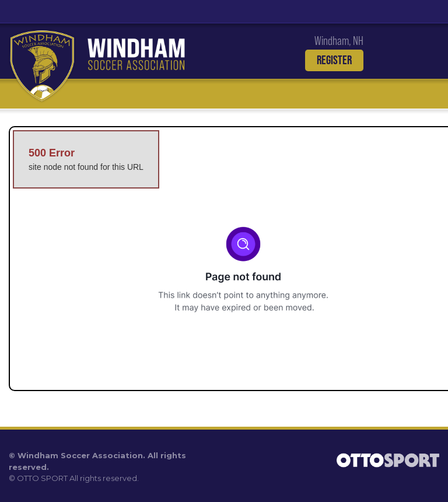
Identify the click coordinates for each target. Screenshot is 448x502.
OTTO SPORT (42, 478)
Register (334, 60)
